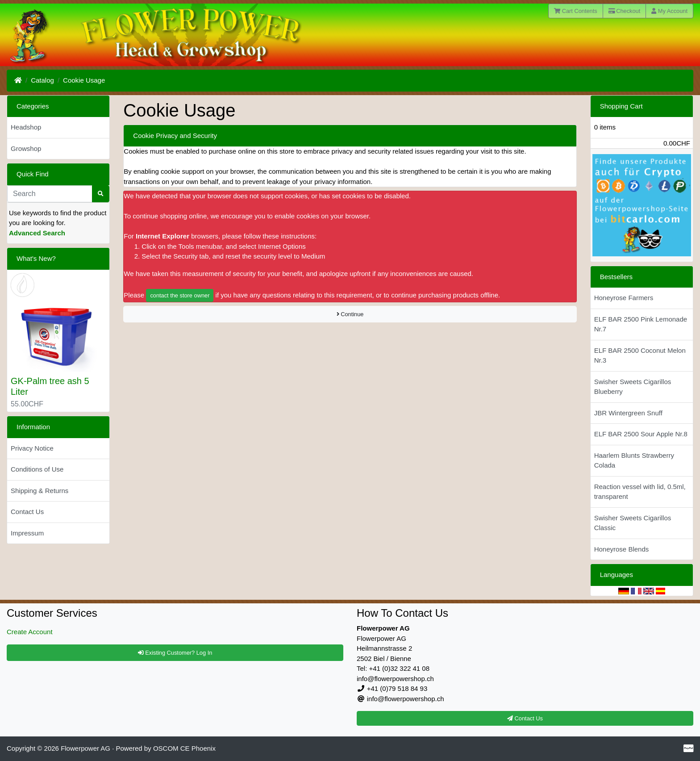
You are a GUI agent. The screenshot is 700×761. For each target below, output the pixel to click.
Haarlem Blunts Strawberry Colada (634, 460)
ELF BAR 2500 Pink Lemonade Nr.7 (641, 324)
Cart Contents (576, 11)
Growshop (26, 148)
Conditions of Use (37, 469)
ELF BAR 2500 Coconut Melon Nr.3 (640, 355)
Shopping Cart (621, 106)
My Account (669, 11)
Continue (350, 314)
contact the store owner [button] (180, 295)
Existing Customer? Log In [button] (175, 653)
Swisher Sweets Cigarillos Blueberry (633, 387)
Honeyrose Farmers (624, 298)
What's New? (36, 258)
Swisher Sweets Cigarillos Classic (633, 523)
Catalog (42, 80)
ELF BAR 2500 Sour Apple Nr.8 (641, 434)
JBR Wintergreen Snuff (628, 413)
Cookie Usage (84, 80)
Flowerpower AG (85, 748)
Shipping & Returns (40, 491)
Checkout (625, 11)
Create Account (30, 632)
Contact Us (27, 512)
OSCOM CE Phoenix (184, 748)
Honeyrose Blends (622, 549)
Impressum (27, 533)
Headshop (26, 127)
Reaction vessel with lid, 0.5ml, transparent (640, 492)
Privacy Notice (32, 448)
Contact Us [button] (525, 718)
